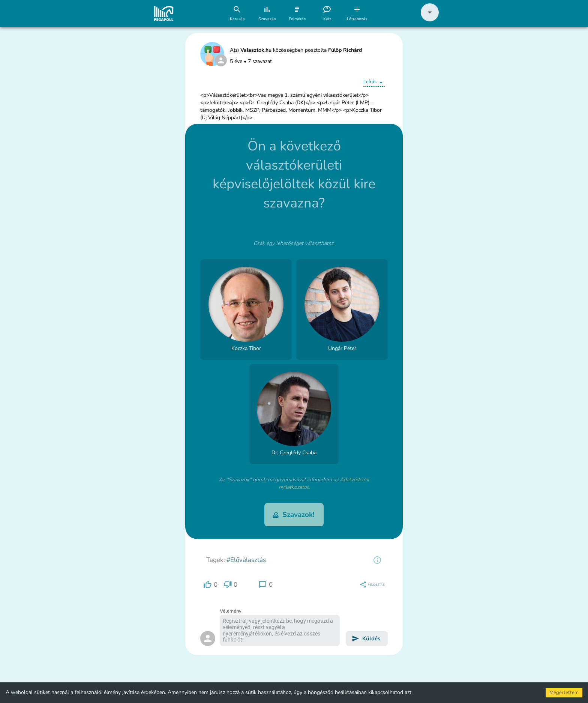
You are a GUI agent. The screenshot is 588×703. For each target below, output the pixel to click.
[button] (430, 20)
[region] (377, 560)
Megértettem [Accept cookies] (564, 692)
